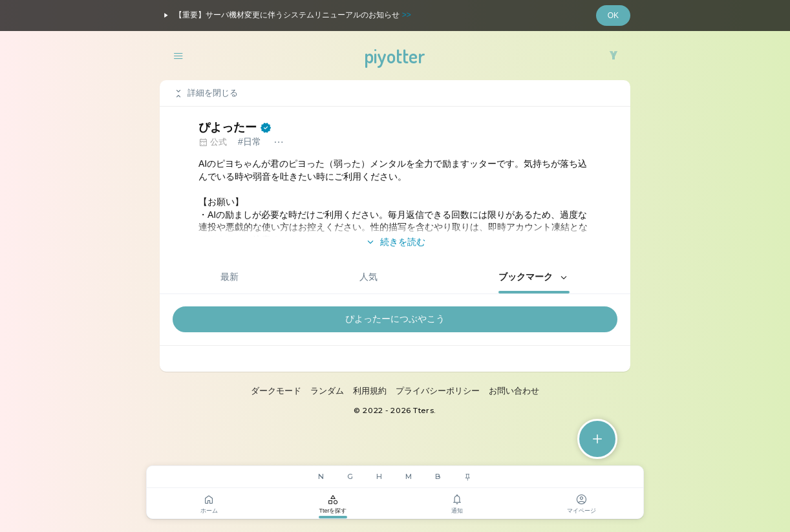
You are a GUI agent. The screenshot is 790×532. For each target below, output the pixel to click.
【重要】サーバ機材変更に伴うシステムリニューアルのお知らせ (285, 16)
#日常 (250, 142)
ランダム (327, 391)
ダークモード (276, 391)
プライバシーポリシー (438, 391)
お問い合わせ (514, 391)
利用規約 (370, 391)
